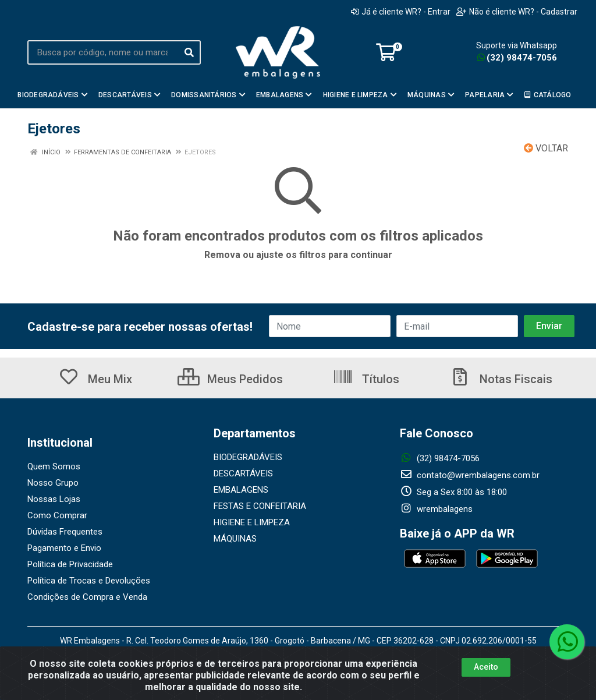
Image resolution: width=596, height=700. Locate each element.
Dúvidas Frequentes (65, 532)
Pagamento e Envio (64, 548)
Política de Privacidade (70, 564)
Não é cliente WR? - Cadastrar (517, 12)
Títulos (366, 379)
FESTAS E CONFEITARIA (260, 506)
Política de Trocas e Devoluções (89, 581)
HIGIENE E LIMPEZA (252, 522)
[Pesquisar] (189, 52)
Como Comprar (57, 515)
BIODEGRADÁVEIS (248, 457)
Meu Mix (95, 379)
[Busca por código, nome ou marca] (102, 52)
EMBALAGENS (241, 490)
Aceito (486, 667)
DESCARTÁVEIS (243, 473)
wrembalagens (436, 509)
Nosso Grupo (53, 483)
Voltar (546, 148)
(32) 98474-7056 (517, 58)
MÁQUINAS (235, 539)
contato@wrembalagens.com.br (470, 475)
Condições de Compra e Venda (87, 597)
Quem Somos (54, 466)
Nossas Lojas (54, 499)
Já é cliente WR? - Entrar (401, 12)
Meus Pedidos (230, 379)
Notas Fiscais (501, 379)
